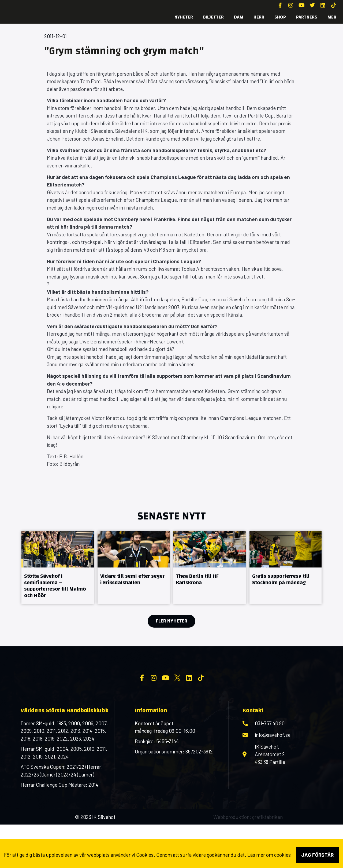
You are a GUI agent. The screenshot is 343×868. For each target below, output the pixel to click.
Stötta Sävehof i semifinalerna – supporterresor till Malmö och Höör (55, 586)
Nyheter (184, 17)
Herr (259, 17)
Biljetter (213, 17)
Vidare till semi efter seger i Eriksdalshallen (132, 579)
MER (332, 17)
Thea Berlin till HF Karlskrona (197, 579)
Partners (307, 17)
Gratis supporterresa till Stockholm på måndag (281, 579)
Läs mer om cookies (269, 855)
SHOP (280, 17)
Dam (239, 17)
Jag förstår (317, 855)
